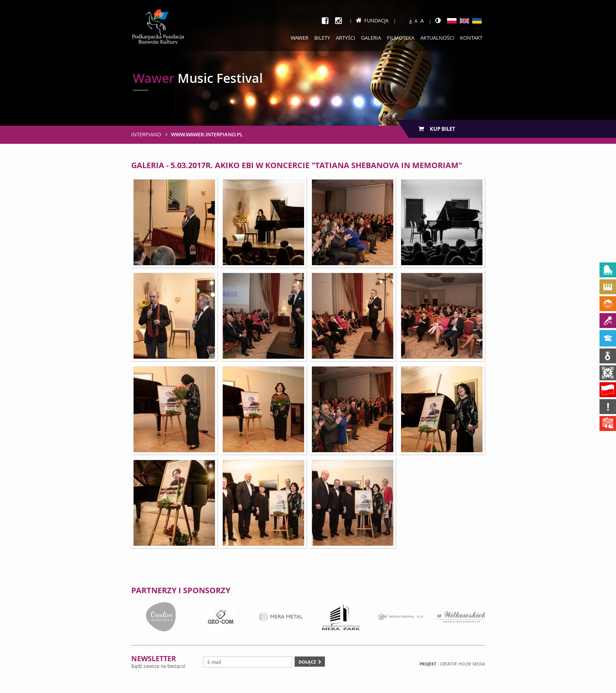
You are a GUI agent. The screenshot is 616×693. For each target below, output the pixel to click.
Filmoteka (401, 38)
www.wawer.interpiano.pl (207, 134)
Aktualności (437, 38)
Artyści (346, 38)
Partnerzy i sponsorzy (181, 590)
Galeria (371, 38)
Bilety (322, 38)
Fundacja (372, 20)
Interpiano (146, 134)
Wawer (300, 38)
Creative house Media (462, 664)
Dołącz (307, 662)
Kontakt (471, 38)
